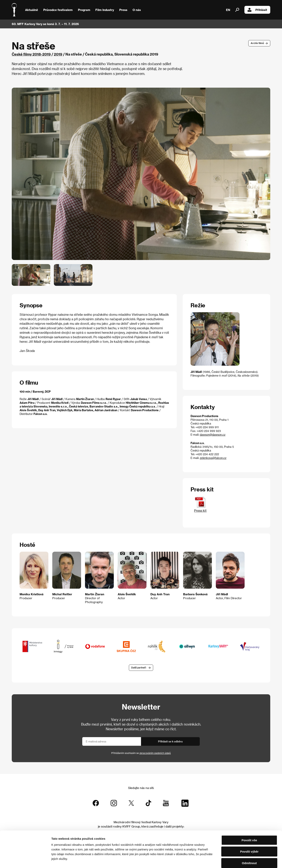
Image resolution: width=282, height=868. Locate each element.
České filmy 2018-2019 (31, 54)
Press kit (200, 509)
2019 (58, 54)
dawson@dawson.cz (213, 435)
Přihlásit (257, 10)
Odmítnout (249, 843)
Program (84, 10)
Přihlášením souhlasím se (141, 753)
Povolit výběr (249, 832)
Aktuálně (32, 10)
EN (228, 10)
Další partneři (139, 668)
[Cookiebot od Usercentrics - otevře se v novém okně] (25, 860)
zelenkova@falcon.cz (213, 458)
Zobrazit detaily (206, 860)
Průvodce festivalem (58, 10)
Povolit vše (249, 820)
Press (123, 10)
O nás (137, 10)
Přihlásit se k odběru (170, 741)
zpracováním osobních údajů (155, 753)
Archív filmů (257, 43)
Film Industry (105, 10)
